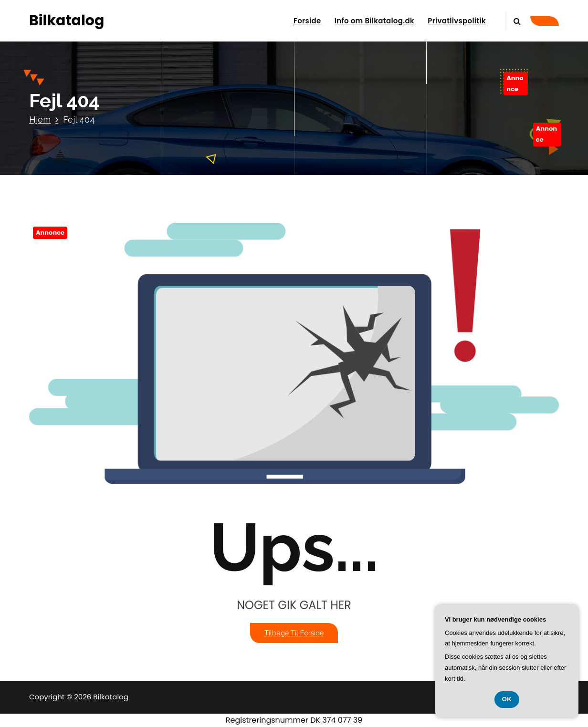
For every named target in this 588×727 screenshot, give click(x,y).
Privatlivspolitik (457, 21)
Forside (307, 21)
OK (507, 699)
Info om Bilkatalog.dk (374, 21)
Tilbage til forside (294, 633)
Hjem (40, 119)
